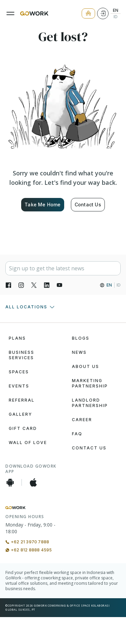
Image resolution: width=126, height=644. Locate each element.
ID (116, 17)
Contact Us (88, 205)
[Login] (103, 13)
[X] (34, 285)
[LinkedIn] (47, 285)
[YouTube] (59, 285)
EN (116, 10)
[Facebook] (8, 285)
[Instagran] (21, 285)
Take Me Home (43, 205)
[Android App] (10, 482)
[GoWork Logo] (34, 13)
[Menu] (10, 13)
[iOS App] (33, 482)
